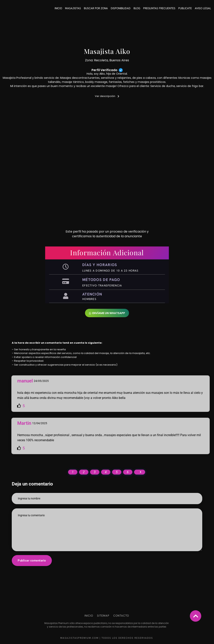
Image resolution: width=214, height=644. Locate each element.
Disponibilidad (121, 8)
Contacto (121, 616)
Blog (137, 8)
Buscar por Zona (96, 8)
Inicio (58, 8)
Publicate (185, 8)
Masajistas (73, 8)
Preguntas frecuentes (159, 8)
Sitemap (103, 616)
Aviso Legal (203, 8)
